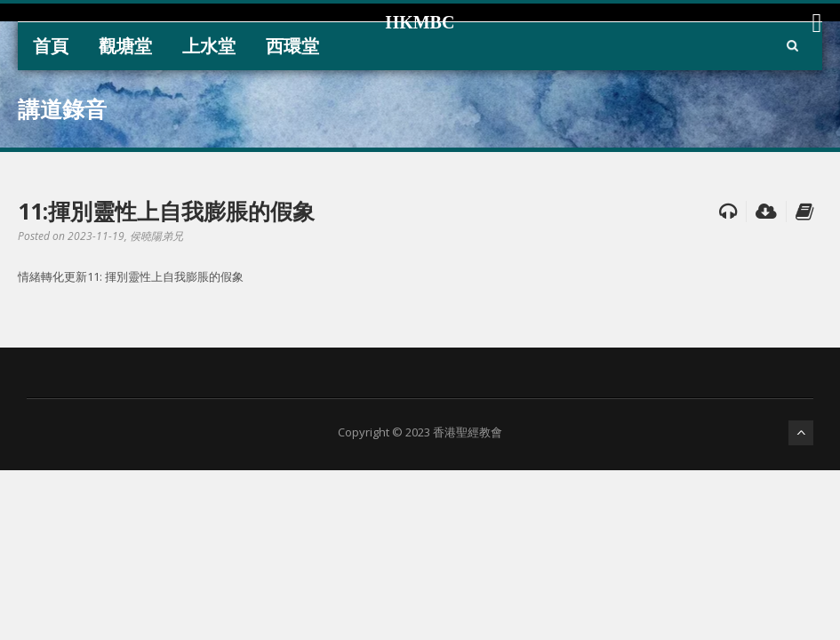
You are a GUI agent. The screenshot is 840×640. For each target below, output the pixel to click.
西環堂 (292, 46)
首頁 (51, 46)
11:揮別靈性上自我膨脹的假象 (166, 211)
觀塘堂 (125, 46)
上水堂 (209, 46)
